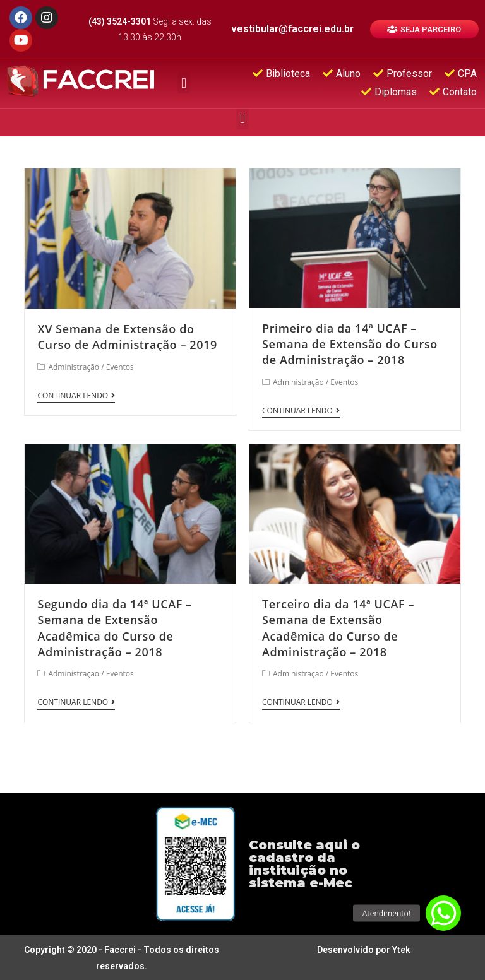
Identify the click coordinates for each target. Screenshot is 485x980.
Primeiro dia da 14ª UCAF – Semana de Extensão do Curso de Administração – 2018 (350, 344)
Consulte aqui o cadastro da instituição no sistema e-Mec (304, 864)
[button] (424, 29)
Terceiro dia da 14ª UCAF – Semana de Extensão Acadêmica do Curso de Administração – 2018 (338, 628)
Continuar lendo (76, 396)
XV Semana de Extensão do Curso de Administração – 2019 (127, 337)
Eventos (120, 367)
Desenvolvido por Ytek (364, 950)
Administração (74, 367)
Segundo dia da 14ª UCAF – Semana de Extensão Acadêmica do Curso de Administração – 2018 (114, 628)
